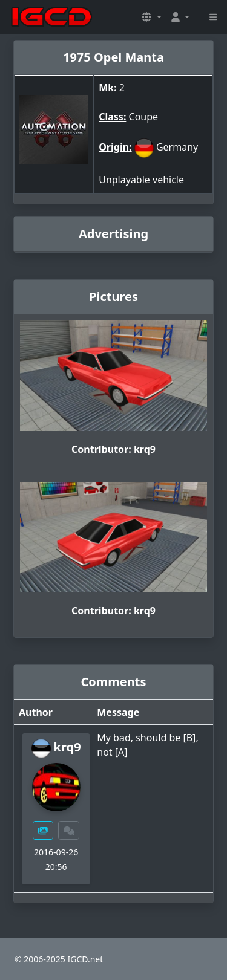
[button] (151, 17)
